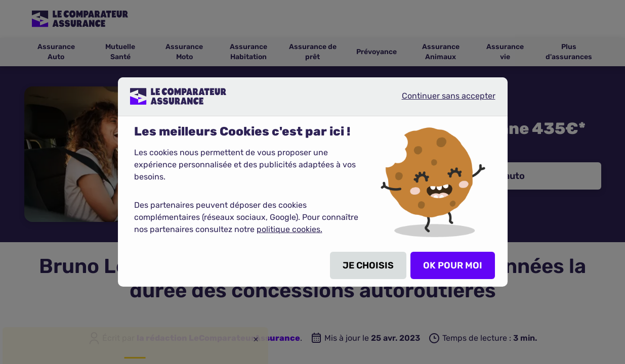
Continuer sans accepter (440, 100)
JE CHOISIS (368, 265)
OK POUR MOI (453, 265)
